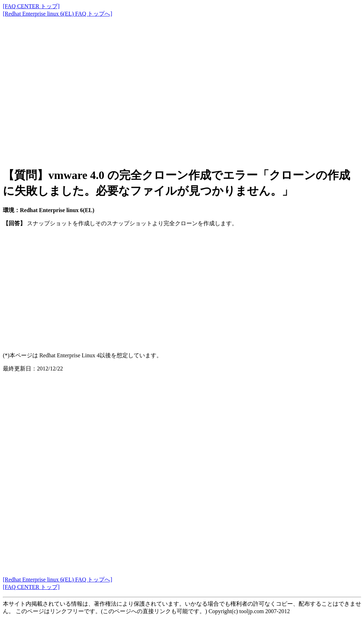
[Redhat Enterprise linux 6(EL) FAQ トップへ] (58, 14)
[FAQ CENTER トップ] (31, 6)
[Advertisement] (182, 85)
